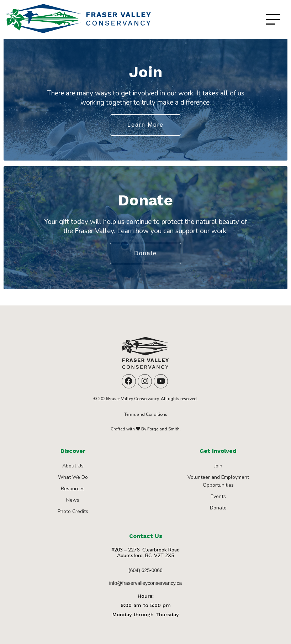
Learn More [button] (145, 125)
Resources (73, 489)
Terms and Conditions (146, 414)
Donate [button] (145, 253)
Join (218, 466)
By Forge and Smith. (160, 429)
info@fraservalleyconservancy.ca (146, 583)
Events (218, 496)
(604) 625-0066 (145, 570)
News (73, 500)
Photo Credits (73, 511)
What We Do (73, 477)
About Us (73, 466)
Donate (218, 508)
